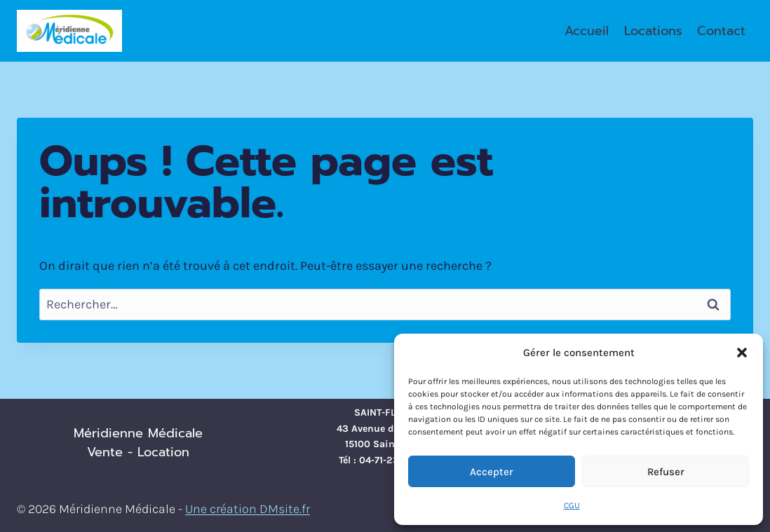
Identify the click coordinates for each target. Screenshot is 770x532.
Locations (653, 31)
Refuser (666, 472)
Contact (721, 31)
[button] (742, 353)
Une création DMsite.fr (248, 509)
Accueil (587, 31)
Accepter (492, 472)
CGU (572, 505)
